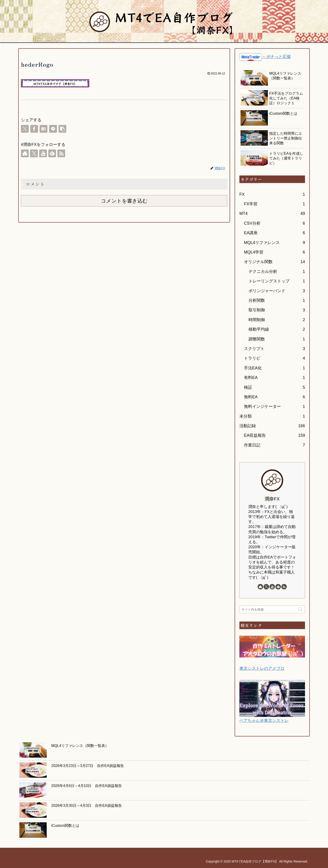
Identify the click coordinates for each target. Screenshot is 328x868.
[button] (62, 129)
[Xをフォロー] (34, 153)
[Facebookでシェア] (34, 129)
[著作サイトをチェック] (25, 153)
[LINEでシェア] (53, 129)
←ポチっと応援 (277, 57)
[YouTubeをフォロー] (43, 153)
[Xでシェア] (25, 129)
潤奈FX (272, 499)
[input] (272, 609)
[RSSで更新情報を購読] (61, 153)
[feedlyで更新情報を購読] (52, 153)
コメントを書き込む (124, 201)
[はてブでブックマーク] (44, 129)
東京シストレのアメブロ (262, 668)
